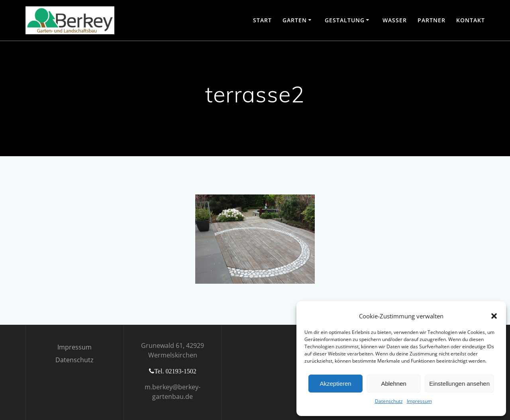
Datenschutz (389, 401)
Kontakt (471, 20)
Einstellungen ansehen (459, 384)
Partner (432, 20)
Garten (295, 20)
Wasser (395, 20)
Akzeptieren (335, 384)
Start (262, 20)
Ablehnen (393, 384)
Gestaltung (345, 20)
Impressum (419, 401)
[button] (494, 316)
